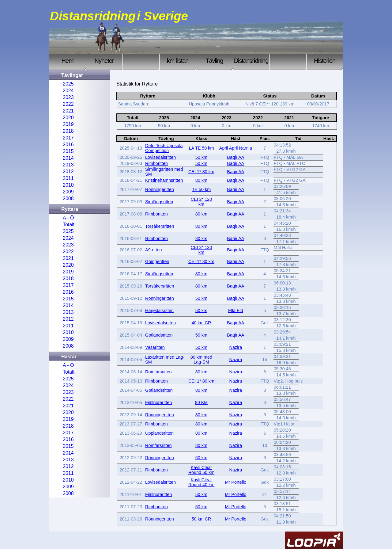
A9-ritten (153, 250)
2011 (68, 178)
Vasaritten (155, 347)
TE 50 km (202, 189)
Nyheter (104, 61)
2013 (68, 165)
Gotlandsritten (159, 335)
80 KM (202, 402)
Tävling (214, 61)
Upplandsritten (159, 433)
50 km (201, 157)
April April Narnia (236, 148)
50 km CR (201, 519)
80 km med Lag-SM (201, 360)
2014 (68, 158)
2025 (68, 84)
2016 (68, 145)
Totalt (69, 225)
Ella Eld (236, 311)
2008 (68, 198)
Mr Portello (236, 482)
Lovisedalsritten (160, 157)
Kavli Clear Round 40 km (202, 482)
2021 (68, 111)
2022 (68, 104)
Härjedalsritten (159, 311)
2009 (68, 192)
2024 (68, 91)
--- (141, 61)
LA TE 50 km (201, 148)
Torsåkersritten (160, 226)
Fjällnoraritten (158, 402)
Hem (67, 61)
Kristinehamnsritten (164, 180)
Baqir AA (236, 157)
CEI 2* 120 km (202, 202)
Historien (325, 61)
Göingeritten (157, 261)
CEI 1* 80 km (201, 172)
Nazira (236, 347)
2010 (68, 185)
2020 (68, 118)
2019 (68, 124)
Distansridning (251, 61)
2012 (68, 172)
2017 (68, 138)
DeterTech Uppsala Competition (164, 148)
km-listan (177, 61)
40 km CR (201, 323)
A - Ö (68, 218)
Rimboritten (156, 163)
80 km (201, 180)
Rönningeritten (160, 189)
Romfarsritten (158, 372)
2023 (68, 97)
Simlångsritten (159, 202)
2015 (68, 151)
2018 (68, 131)
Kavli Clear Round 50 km (202, 470)
